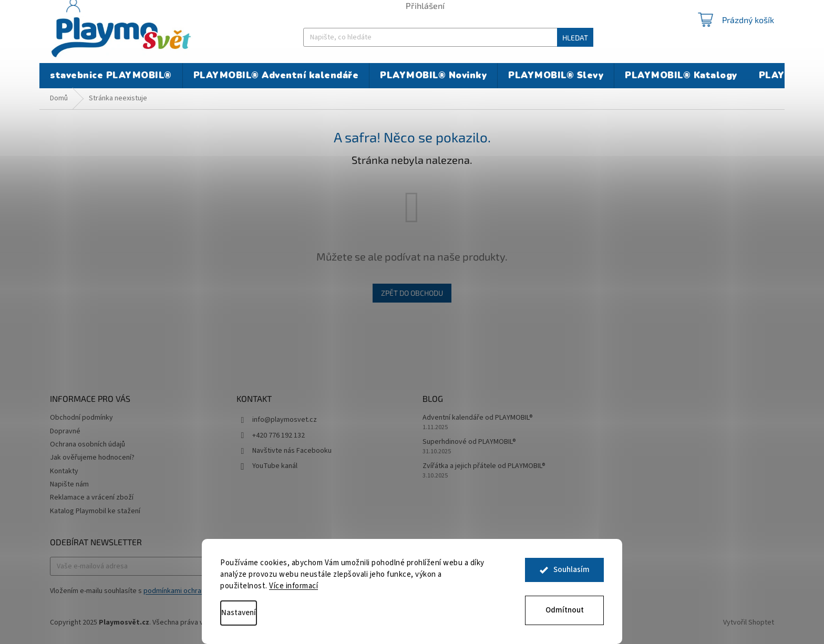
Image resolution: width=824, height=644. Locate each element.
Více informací (293, 586)
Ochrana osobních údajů (87, 444)
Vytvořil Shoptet (749, 622)
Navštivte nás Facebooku (292, 451)
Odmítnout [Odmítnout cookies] (565, 610)
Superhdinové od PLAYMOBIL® (469, 442)
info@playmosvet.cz (285, 420)
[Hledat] (448, 37)
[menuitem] (111, 76)
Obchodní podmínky (81, 418)
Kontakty (64, 471)
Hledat (575, 38)
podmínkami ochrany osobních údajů (200, 591)
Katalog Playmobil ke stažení (95, 511)
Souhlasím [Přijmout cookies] (571, 572)
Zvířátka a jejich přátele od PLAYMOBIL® (484, 466)
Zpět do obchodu (412, 293)
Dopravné (65, 431)
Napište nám (69, 484)
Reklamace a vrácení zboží (92, 497)
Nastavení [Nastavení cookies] (239, 613)
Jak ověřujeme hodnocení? (92, 458)
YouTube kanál (275, 466)
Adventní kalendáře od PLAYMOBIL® (478, 418)
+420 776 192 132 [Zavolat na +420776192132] (279, 435)
